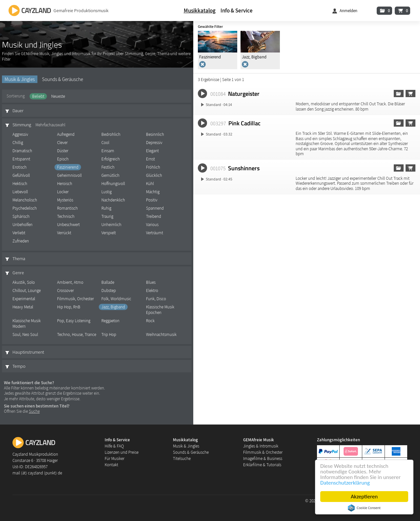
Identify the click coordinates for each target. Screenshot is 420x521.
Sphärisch (21, 216)
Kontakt (111, 465)
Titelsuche (182, 458)
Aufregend (66, 134)
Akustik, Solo (24, 282)
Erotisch (20, 167)
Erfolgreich (111, 159)
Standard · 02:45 (219, 179)
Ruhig (106, 208)
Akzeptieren (364, 497)
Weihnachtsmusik (161, 334)
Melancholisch (25, 200)
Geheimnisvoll (69, 175)
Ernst (150, 159)
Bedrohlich (111, 134)
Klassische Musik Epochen (160, 310)
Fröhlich (153, 167)
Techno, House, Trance (77, 334)
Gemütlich (110, 175)
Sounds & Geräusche (63, 79)
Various (152, 225)
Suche (34, 411)
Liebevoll (20, 192)
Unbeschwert (68, 225)
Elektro (152, 291)
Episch (63, 159)
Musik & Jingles (20, 79)
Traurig (107, 216)
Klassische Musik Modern (27, 323)
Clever (62, 143)
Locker (63, 192)
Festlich (108, 167)
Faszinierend (68, 167)
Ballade (108, 282)
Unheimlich (111, 225)
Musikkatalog (200, 10)
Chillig (18, 143)
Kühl (150, 184)
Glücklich (154, 175)
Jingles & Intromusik (261, 446)
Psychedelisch (25, 208)
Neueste (58, 96)
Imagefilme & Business (263, 458)
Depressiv (154, 143)
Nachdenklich (113, 200)
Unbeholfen (22, 225)
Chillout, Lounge (27, 291)
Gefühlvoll (21, 175)
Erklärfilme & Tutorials (262, 465)
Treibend (154, 216)
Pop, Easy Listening (74, 321)
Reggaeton (110, 321)
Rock (150, 321)
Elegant (152, 151)
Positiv (152, 200)
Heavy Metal (23, 307)
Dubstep (109, 291)
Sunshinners (244, 168)
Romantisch (67, 208)
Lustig (106, 192)
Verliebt (19, 233)
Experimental (24, 299)
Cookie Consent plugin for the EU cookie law (364, 508)
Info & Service (237, 10)
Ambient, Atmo (70, 282)
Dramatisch (22, 151)
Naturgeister (244, 94)
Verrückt (64, 233)
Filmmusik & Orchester (263, 452)
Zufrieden (21, 241)
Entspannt (21, 159)
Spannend (155, 208)
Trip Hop (109, 334)
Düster (63, 151)
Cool (105, 143)
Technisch (66, 216)
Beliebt (38, 96)
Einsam (108, 151)
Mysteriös (65, 200)
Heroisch (65, 184)
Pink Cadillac (244, 123)
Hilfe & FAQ (114, 446)
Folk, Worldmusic (116, 299)
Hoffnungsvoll (113, 184)
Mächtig (153, 192)
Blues (151, 282)
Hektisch (20, 184)
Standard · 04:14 (219, 104)
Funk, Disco (156, 299)
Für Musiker (115, 458)
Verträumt (155, 233)
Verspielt (109, 233)
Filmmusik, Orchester (75, 299)
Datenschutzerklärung (345, 483)
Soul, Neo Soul (25, 334)
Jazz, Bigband (113, 307)
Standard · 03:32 (219, 134)
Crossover (65, 291)
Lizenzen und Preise (122, 452)
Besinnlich (155, 134)
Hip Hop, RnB (69, 307)
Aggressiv (20, 134)
